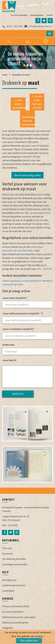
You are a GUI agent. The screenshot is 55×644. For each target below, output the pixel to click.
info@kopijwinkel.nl (38, 26)
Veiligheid (7, 628)
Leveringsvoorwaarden (15, 564)
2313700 (13, 26)
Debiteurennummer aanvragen (19, 617)
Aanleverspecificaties (14, 585)
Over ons (7, 548)
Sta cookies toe (29, 641)
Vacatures (8, 554)
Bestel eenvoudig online (27, 175)
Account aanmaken (19, 15)
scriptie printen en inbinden (36, 281)
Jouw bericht (9, 360)
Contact (49, 15)
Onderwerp (8, 345)
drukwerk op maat (13, 284)
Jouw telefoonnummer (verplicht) (23, 313)
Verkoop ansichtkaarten (15, 623)
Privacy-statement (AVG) (16, 606)
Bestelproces (9, 580)
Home (5, 75)
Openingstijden (37, 15)
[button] (5, 57)
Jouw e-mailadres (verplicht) (18, 329)
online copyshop (11, 281)
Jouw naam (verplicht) (15, 298)
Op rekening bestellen (14, 559)
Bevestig (18, 394)
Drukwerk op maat (21, 75)
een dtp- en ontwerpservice (35, 213)
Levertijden (8, 591)
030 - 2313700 (44, 269)
